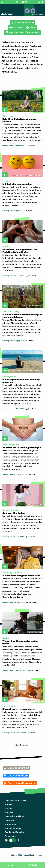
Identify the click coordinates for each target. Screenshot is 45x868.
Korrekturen (10, 824)
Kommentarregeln (13, 828)
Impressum (10, 820)
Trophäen (9, 812)
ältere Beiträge (22, 745)
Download (30, 145)
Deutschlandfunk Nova (15, 800)
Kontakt (8, 804)
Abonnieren (32, 32)
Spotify (31, 28)
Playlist (34, 865)
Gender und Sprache (14, 832)
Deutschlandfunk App (23, 23)
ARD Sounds (16, 28)
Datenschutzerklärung (15, 816)
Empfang (9, 808)
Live (11, 865)
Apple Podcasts (14, 32)
